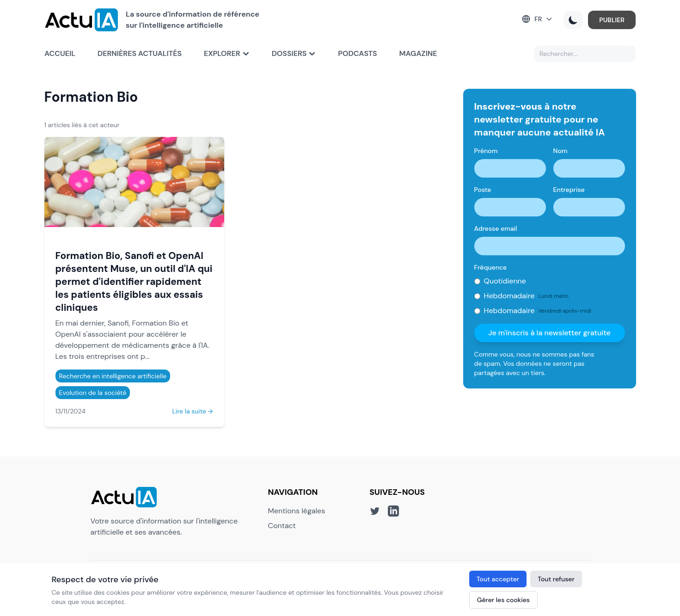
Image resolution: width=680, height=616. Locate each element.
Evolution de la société (93, 393)
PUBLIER (612, 20)
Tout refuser (556, 579)
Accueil (60, 53)
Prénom (486, 151)
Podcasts (357, 53)
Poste (483, 190)
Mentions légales (297, 511)
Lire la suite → (192, 411)
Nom (561, 151)
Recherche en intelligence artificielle (113, 376)
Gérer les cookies (503, 600)
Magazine (418, 53)
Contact (282, 526)
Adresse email (496, 228)
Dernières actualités (140, 53)
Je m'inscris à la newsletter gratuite (549, 333)
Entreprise (569, 190)
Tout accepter (498, 579)
